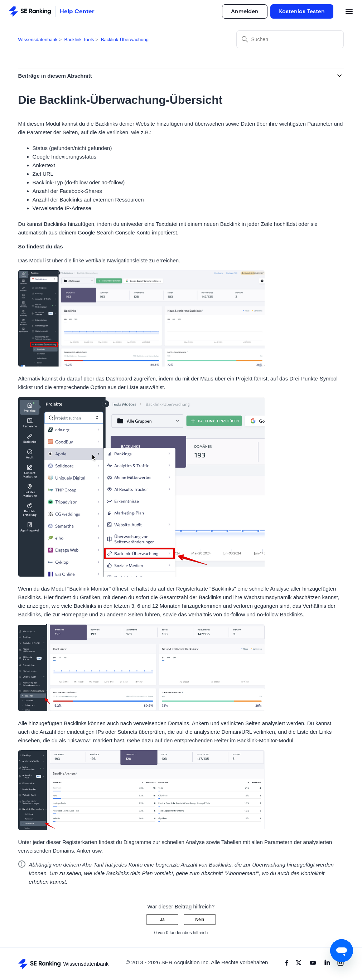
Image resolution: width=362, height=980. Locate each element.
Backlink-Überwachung (125, 40)
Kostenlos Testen (302, 11)
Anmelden (245, 11)
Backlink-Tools (79, 40)
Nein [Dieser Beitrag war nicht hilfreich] (200, 920)
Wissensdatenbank (38, 40)
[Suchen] (290, 39)
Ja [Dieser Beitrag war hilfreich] (162, 920)
